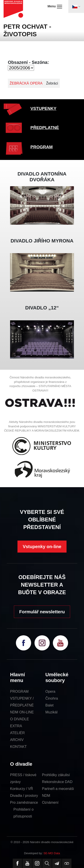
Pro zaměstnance (24, 802)
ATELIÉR (17, 733)
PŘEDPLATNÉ (45, 128)
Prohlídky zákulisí (56, 775)
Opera (50, 691)
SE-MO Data (52, 853)
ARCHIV (17, 740)
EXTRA (16, 726)
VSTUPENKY (43, 108)
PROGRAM (42, 147)
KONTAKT (18, 747)
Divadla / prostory (24, 796)
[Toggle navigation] (76, 6)
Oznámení (50, 802)
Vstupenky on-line (42, 547)
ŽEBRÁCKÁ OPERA (26, 83)
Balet (50, 705)
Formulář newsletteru (42, 612)
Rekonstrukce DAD (57, 782)
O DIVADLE (19, 719)
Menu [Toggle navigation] (55, 6)
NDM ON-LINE (22, 712)
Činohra (52, 698)
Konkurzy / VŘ (22, 789)
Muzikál (52, 712)
